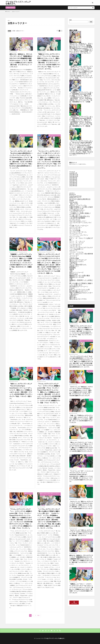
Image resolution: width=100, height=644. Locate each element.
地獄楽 (72, 269)
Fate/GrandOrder (76, 196)
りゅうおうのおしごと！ (78, 221)
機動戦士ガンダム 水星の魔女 (80, 276)
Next (38, 615)
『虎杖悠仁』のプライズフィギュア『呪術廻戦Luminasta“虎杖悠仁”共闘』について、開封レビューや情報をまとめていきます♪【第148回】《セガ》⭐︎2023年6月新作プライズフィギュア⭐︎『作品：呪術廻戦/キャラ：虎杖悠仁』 (81, 122)
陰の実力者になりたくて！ (79, 291)
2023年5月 (73, 184)
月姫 (71, 271)
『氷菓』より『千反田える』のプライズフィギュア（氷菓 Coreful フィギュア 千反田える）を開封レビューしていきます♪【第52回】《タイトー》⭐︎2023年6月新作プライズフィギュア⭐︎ (81, 419)
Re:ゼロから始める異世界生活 (27, 135)
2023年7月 (73, 181)
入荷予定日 (73, 263)
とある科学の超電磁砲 (77, 218)
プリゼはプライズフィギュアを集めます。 (18, 3)
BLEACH (31, 239)
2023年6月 (73, 182)
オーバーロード (75, 229)
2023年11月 (74, 175)
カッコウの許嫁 (75, 230)
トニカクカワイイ (76, 244)
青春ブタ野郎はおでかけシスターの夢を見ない (81, 293)
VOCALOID (30, 368)
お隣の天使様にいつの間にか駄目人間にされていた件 (81, 208)
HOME (8, 11)
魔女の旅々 (73, 297)
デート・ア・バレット (77, 241)
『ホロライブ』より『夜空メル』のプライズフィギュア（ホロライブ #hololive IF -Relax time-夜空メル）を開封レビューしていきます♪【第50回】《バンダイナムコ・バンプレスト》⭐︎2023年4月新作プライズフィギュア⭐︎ (81, 506)
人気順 (14, 31)
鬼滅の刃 (72, 296)
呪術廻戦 (72, 268)
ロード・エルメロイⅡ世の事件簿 (81, 254)
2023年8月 (73, 179)
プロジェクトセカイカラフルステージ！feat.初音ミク (50, 239)
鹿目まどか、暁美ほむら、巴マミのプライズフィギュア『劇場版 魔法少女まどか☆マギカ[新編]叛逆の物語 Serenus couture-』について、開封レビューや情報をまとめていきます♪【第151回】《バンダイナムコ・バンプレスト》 (21, 60)
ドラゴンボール (75, 246)
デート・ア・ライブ (76, 243)
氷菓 (71, 279)
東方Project (74, 274)
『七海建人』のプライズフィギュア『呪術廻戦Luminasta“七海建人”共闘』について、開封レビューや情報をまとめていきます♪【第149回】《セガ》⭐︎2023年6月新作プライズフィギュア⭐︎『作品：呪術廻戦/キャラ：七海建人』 (81, 98)
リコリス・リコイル (76, 252)
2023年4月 (73, 186)
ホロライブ (73, 251)
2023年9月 (73, 178)
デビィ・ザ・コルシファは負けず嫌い (81, 239)
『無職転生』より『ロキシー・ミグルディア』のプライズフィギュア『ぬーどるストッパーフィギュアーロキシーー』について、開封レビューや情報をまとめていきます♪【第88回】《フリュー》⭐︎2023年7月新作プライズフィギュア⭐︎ (81, 588)
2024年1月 (73, 173)
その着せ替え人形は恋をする (80, 216)
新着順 (9, 31)
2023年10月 (74, 176)
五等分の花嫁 (74, 258)
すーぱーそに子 (75, 215)
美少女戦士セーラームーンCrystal (79, 287)
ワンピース (73, 257)
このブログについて (76, 212)
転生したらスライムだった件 (80, 290)
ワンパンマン (58, 39)
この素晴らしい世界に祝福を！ (80, 213)
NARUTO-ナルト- (76, 198)
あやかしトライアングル (78, 205)
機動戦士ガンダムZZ (77, 277)
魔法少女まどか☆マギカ (28, 39)
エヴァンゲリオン (57, 368)
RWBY (72, 201)
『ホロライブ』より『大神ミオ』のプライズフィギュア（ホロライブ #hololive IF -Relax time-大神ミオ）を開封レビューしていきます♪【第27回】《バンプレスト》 (81, 533)
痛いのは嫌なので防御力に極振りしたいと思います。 (50, 494)
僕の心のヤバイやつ (76, 261)
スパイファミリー (76, 233)
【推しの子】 (74, 204)
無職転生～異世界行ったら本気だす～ (81, 281)
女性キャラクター (16, 11)
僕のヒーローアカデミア (78, 260)
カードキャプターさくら (78, 232)
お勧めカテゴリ (20, 31)
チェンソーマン (75, 237)
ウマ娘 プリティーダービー (55, 135)
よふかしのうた (75, 219)
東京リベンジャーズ (76, 272)
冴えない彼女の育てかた (78, 265)
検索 (70, 20)
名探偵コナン (74, 266)
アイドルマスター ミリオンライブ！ (80, 223)
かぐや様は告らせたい (77, 210)
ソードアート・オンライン (79, 235)
